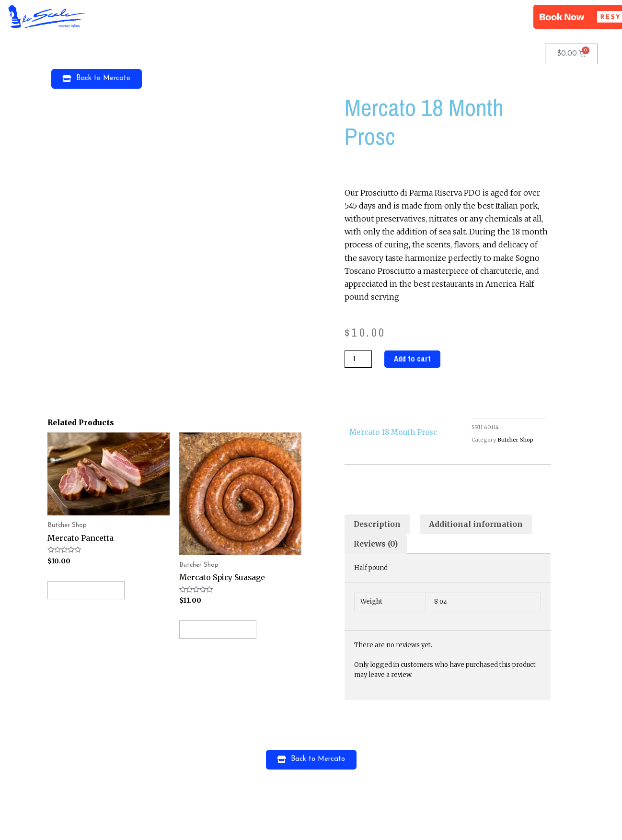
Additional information (478, 525)
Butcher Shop (515, 440)
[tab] (378, 525)
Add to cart (413, 359)
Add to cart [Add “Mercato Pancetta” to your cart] (88, 590)
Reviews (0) (377, 545)
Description (378, 525)
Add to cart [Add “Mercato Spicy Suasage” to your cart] (220, 630)
